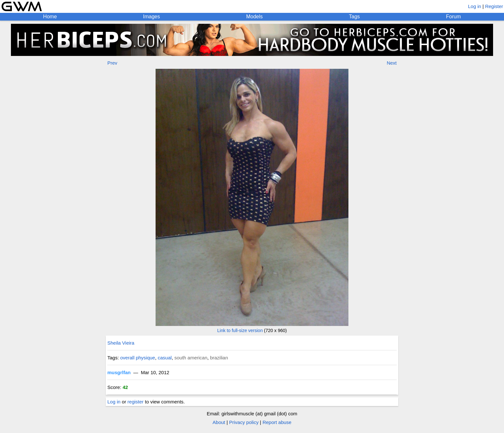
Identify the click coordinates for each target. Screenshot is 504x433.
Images (151, 17)
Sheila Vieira (121, 343)
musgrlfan (119, 372)
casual (165, 358)
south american (191, 358)
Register (494, 6)
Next (392, 63)
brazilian (219, 358)
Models (255, 17)
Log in (475, 6)
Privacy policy (244, 422)
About (219, 422)
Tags (355, 17)
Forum (454, 17)
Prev (112, 63)
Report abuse (277, 422)
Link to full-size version (240, 330)
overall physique (138, 358)
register (136, 402)
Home (50, 17)
